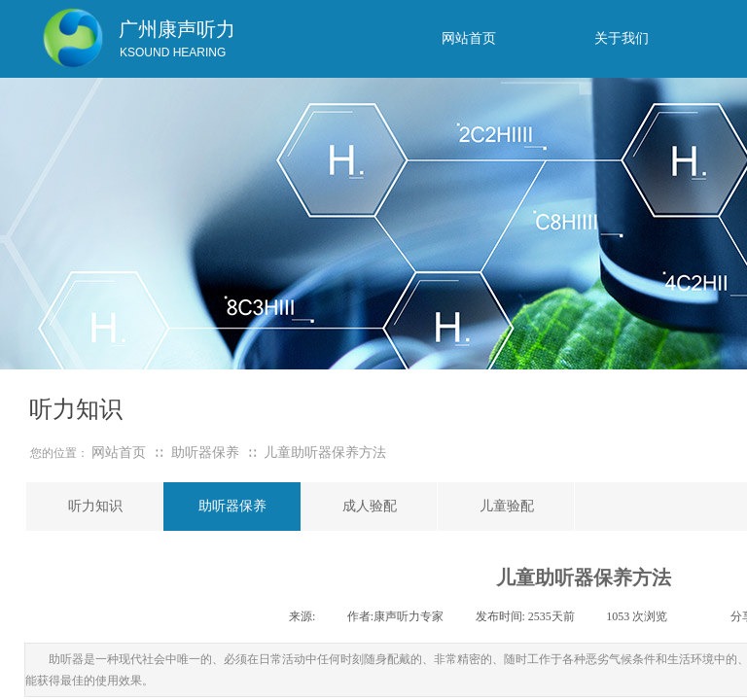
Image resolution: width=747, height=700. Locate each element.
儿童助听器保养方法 (325, 453)
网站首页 (119, 453)
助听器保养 (205, 453)
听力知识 (95, 506)
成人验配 (370, 506)
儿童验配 (507, 506)
